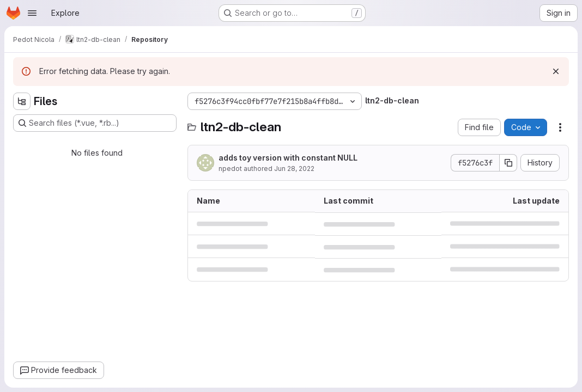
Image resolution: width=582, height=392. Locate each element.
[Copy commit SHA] (508, 163)
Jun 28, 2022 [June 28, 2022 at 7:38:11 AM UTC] (294, 169)
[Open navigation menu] (32, 13)
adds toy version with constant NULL (288, 158)
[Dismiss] (556, 71)
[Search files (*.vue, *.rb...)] (95, 123)
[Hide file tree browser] (22, 101)
